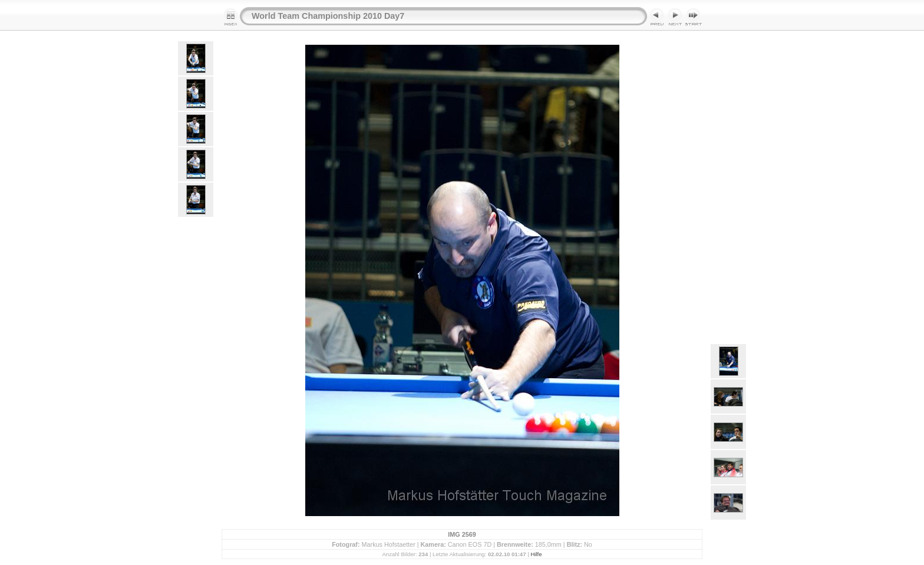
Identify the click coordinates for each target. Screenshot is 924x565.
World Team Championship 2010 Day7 (328, 16)
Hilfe (536, 554)
